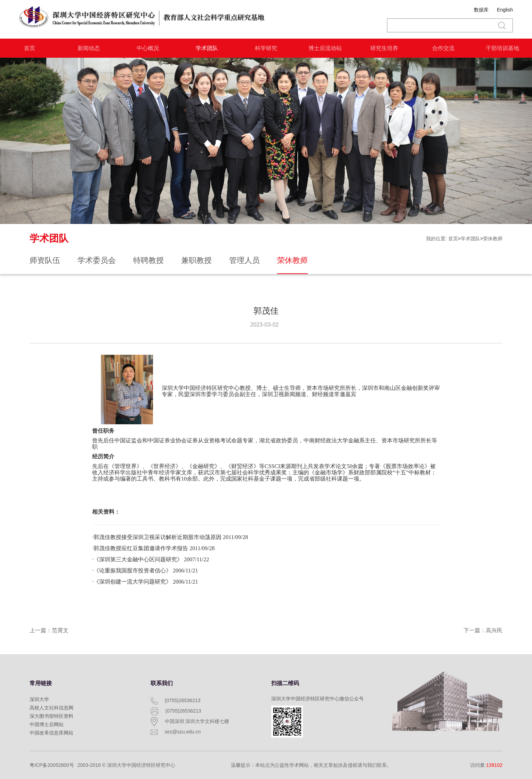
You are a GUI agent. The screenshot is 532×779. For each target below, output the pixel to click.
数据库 (481, 10)
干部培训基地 (502, 48)
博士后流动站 (325, 48)
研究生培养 (384, 48)
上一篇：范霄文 (49, 630)
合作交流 (443, 48)
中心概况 (148, 48)
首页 (30, 48)
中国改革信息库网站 (51, 733)
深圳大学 (39, 699)
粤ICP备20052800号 (52, 765)
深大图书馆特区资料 (51, 716)
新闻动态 (89, 48)
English (505, 10)
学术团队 (207, 48)
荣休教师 (493, 239)
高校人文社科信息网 (51, 708)
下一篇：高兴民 (483, 630)
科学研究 (266, 48)
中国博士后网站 (47, 724)
